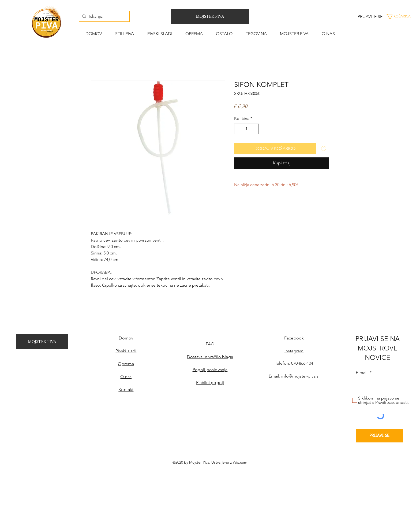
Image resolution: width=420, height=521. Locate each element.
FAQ (210, 344)
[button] (402, 16)
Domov (126, 338)
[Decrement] (239, 129)
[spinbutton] (246, 129)
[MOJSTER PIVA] (210, 16)
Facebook (294, 338)
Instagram (294, 351)
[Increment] (254, 129)
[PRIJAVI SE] (379, 436)
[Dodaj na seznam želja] (324, 149)
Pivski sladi (126, 351)
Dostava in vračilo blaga (210, 357)
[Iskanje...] (104, 16)
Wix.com (240, 462)
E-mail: (362, 373)
